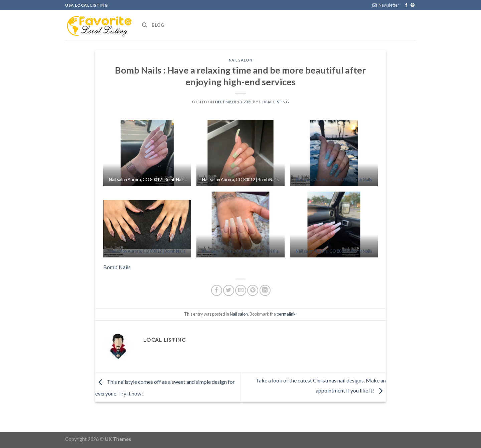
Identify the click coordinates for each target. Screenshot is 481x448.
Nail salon (241, 60)
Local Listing (274, 102)
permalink (286, 314)
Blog (158, 25)
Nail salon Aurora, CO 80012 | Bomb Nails (334, 180)
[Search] (144, 25)
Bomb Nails (117, 267)
